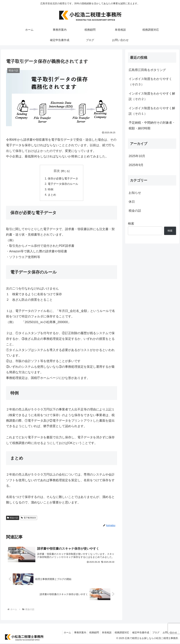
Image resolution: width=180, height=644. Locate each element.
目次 (57, 171)
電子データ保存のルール (63, 184)
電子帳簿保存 (29, 518)
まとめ (52, 195)
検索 (131, 224)
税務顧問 (91, 633)
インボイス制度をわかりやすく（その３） (150, 82)
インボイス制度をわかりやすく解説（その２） (152, 96)
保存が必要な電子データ (63, 179)
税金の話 (13, 518)
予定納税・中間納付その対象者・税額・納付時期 (152, 125)
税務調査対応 (120, 633)
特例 (51, 190)
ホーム (63, 633)
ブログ (155, 633)
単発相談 (104, 633)
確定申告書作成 (139, 633)
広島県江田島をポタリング (147, 70)
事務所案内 (77, 633)
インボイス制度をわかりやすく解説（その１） (152, 111)
